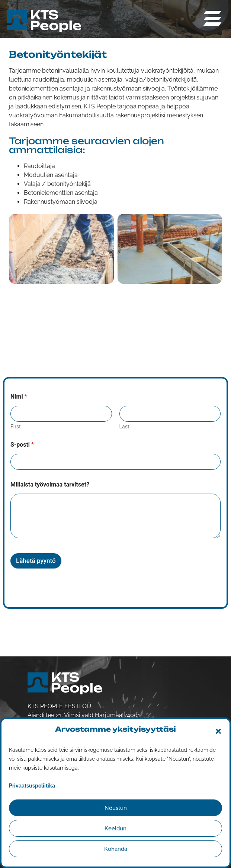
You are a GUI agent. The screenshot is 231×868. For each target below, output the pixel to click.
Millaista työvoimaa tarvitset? (50, 484)
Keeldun (115, 829)
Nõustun (116, 808)
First (16, 427)
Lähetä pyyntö (36, 561)
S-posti (22, 445)
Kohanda (116, 849)
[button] (218, 731)
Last (124, 427)
